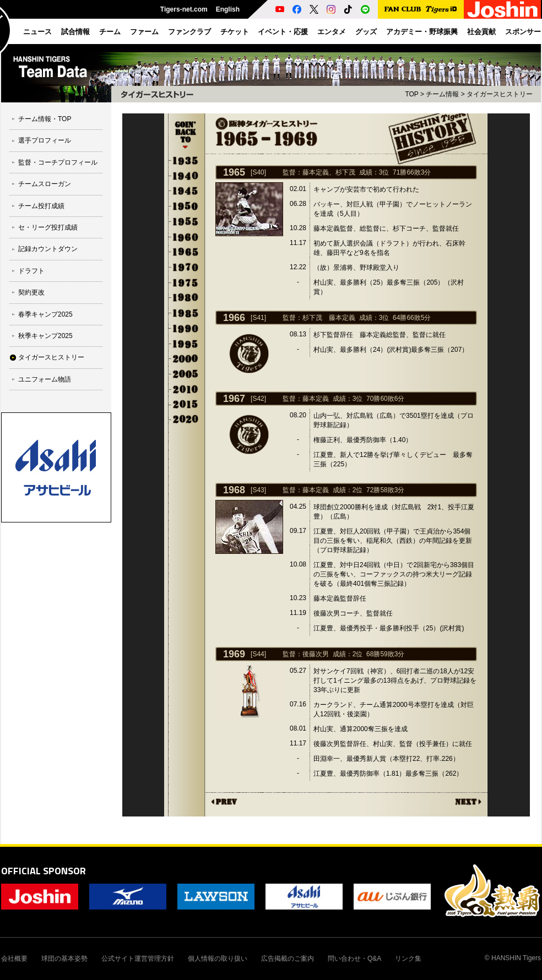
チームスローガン (45, 184)
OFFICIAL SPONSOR (44, 871)
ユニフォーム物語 (45, 379)
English (228, 9)
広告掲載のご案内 (288, 959)
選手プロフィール (45, 140)
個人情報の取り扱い (218, 959)
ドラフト (31, 271)
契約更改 (31, 292)
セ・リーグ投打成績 (48, 227)
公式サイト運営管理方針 (138, 959)
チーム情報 (442, 94)
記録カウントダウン (48, 249)
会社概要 (14, 959)
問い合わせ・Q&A (354, 959)
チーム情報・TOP (45, 119)
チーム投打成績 (41, 206)
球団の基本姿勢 (64, 959)
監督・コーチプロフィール (58, 162)
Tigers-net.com (184, 9)
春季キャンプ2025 (45, 314)
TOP (411, 94)
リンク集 (408, 959)
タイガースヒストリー (51, 357)
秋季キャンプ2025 (45, 336)
